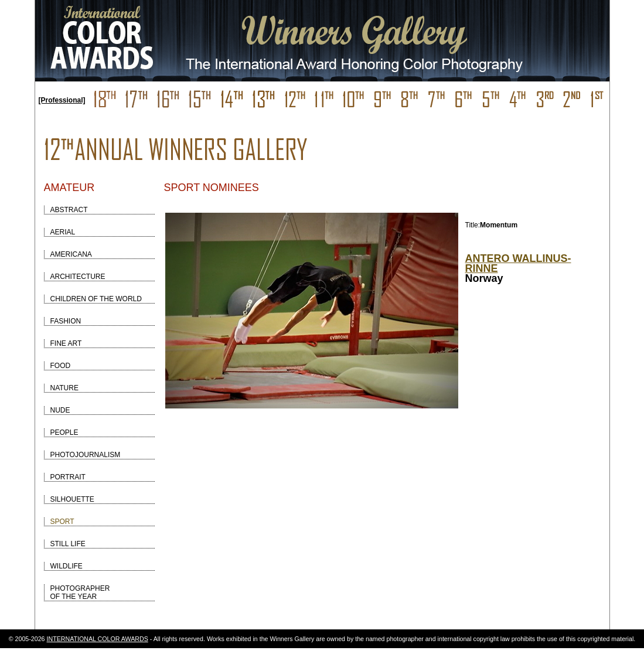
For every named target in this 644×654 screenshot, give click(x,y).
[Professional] (62, 100)
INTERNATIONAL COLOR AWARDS (98, 639)
